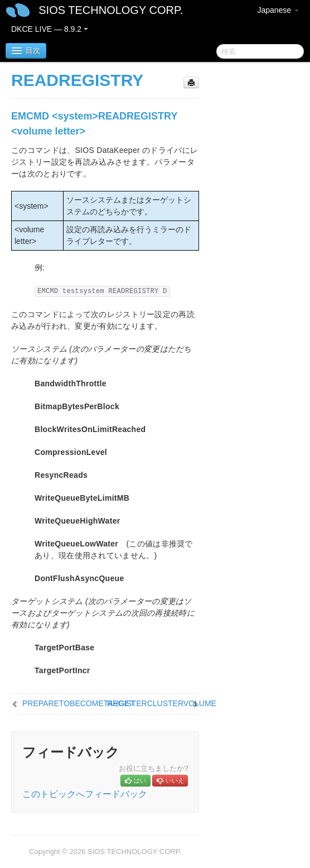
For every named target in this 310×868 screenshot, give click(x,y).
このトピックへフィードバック (85, 794)
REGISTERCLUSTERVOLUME (162, 703)
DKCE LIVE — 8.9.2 (50, 29)
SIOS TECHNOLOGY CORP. (111, 10)
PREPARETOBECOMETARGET (78, 703)
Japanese (278, 10)
